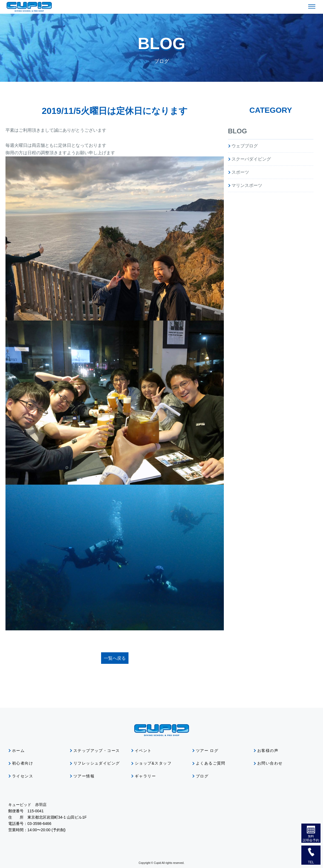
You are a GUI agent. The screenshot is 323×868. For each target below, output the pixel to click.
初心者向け (23, 763)
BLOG (237, 131)
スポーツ (240, 172)
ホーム (18, 751)
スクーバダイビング (251, 159)
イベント (143, 751)
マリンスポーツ (247, 185)
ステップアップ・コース (97, 751)
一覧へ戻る (115, 658)
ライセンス (23, 776)
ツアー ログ (207, 751)
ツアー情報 (84, 776)
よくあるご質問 (211, 763)
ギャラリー (145, 776)
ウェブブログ (245, 146)
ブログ (202, 776)
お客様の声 (268, 751)
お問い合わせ (270, 763)
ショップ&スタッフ (153, 763)
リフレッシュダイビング (97, 763)
